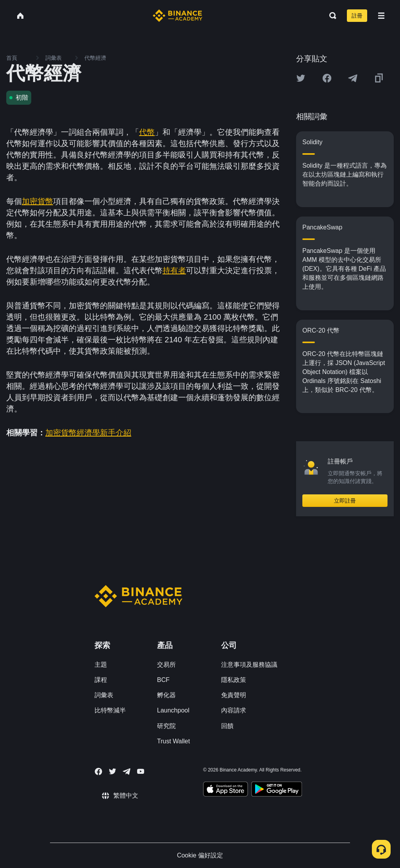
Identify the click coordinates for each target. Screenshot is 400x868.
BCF (163, 680)
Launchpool (173, 710)
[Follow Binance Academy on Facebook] (98, 771)
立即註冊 (345, 501)
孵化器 (166, 695)
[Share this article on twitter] (301, 78)
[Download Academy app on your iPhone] (226, 790)
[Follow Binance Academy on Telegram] (127, 771)
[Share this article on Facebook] (327, 78)
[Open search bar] (330, 16)
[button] (381, 16)
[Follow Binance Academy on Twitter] (112, 771)
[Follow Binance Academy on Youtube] (141, 771)
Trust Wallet (173, 741)
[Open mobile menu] (381, 16)
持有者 (174, 270)
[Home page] (178, 16)
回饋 (227, 726)
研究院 (166, 726)
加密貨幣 (37, 201)
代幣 (147, 132)
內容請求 (234, 710)
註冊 (357, 16)
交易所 (166, 665)
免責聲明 (234, 695)
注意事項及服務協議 (249, 665)
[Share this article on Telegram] (353, 78)
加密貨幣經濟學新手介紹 (88, 433)
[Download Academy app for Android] (277, 790)
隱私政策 (234, 680)
